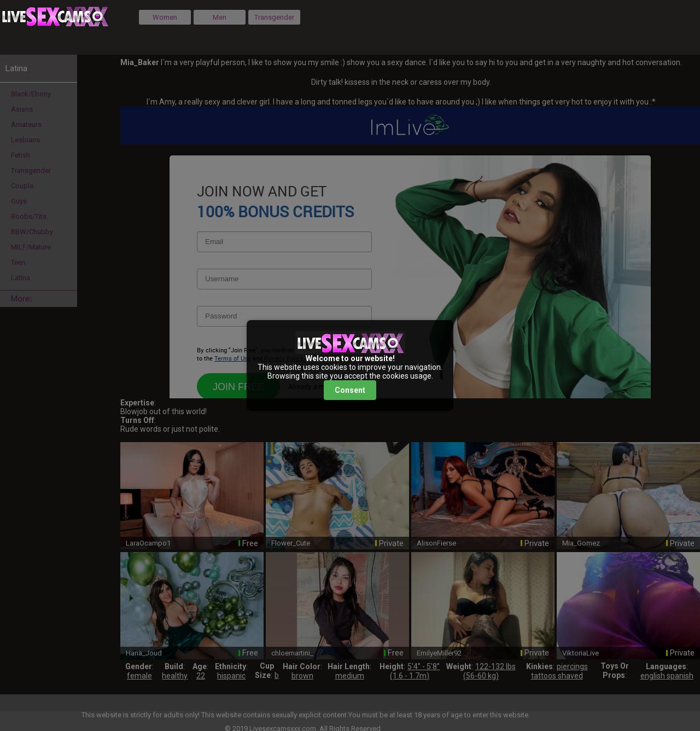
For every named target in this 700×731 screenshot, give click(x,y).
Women (165, 17)
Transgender (274, 17)
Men (220, 17)
